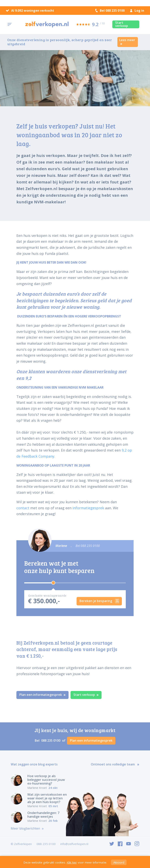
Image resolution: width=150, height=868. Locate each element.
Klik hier (72, 862)
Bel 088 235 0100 (110, 11)
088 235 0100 (51, 740)
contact (23, 508)
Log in (137, 11)
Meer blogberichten (27, 829)
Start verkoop (122, 24)
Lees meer (127, 42)
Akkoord (119, 862)
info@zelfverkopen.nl (74, 844)
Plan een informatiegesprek (42, 695)
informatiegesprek (88, 508)
